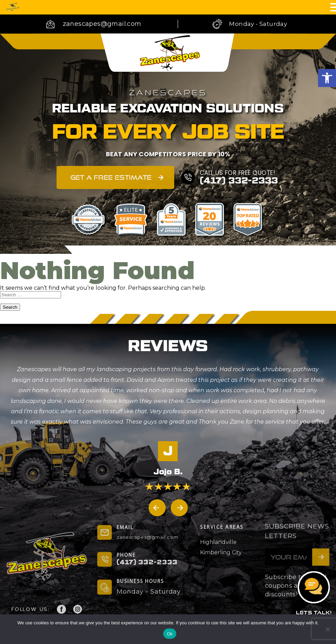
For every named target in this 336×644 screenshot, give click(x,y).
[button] (327, 78)
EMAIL (125, 528)
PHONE (126, 556)
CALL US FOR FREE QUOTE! (238, 173)
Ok (170, 634)
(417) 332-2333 (239, 181)
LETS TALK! (314, 612)
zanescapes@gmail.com (102, 24)
